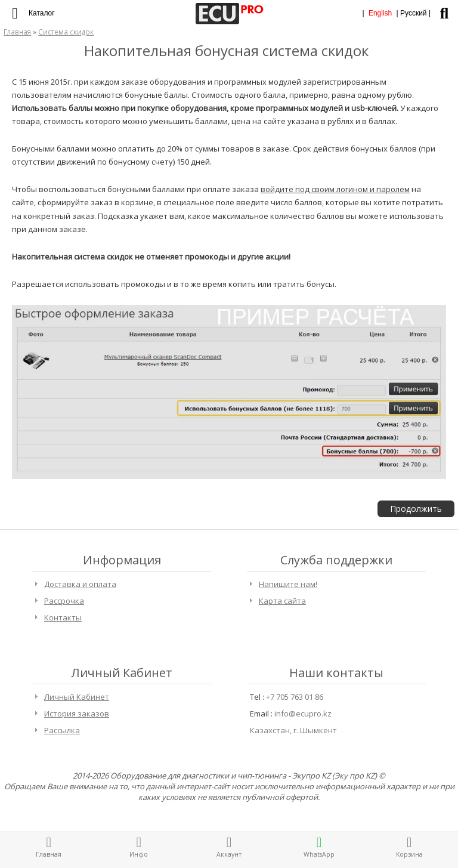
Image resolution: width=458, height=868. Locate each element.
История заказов (77, 713)
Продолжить (416, 509)
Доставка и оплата (80, 584)
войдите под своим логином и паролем (335, 189)
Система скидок (66, 32)
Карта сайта (282, 601)
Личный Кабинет (77, 697)
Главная (17, 32)
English (380, 13)
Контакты (63, 617)
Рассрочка (64, 601)
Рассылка (62, 730)
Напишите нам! (288, 584)
